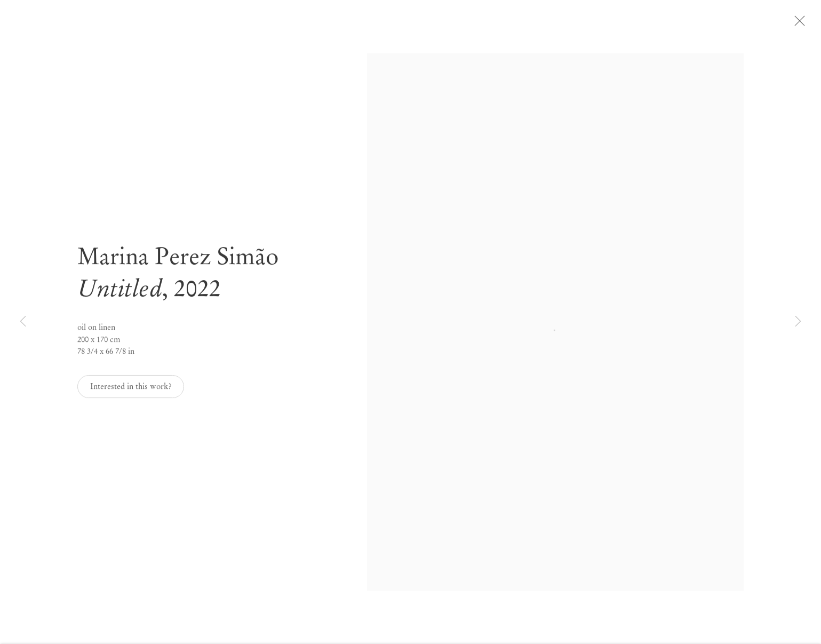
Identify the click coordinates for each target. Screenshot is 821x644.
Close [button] (812, 24)
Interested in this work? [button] (131, 393)
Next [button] (798, 322)
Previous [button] (23, 322)
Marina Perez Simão (178, 263)
